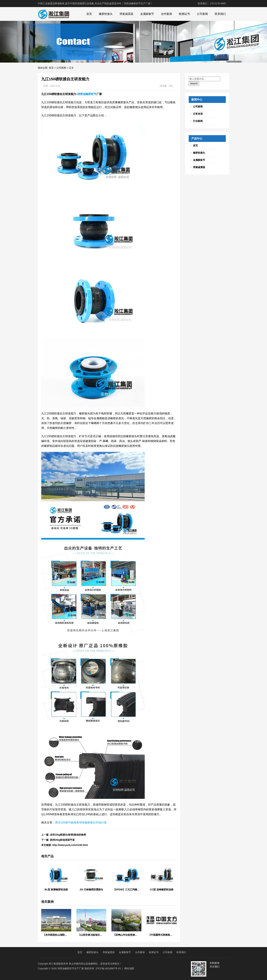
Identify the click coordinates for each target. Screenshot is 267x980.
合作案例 (166, 14)
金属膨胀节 (147, 14)
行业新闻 (198, 121)
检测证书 (184, 14)
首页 (89, 14)
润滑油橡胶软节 (87, 94)
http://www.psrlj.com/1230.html (70, 845)
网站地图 (129, 968)
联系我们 (220, 14)
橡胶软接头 (106, 14)
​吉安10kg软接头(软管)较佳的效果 (68, 835)
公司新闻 (202, 14)
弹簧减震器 (126, 14)
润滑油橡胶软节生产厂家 (71, 968)
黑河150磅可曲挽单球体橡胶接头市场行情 (81, 823)
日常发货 (198, 114)
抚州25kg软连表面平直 (62, 840)
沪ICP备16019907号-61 (108, 968)
